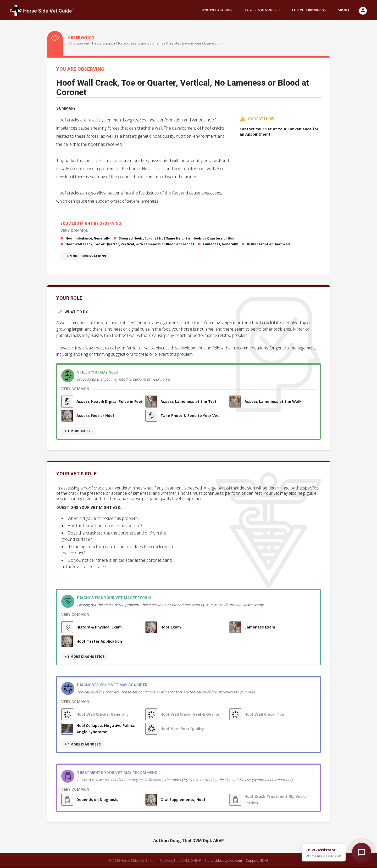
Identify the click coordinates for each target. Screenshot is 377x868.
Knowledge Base (218, 10)
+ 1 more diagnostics (85, 657)
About (344, 10)
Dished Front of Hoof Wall (268, 244)
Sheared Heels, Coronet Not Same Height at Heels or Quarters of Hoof (177, 239)
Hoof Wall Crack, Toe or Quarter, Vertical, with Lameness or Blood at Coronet (130, 244)
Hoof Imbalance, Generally (88, 239)
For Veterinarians (309, 10)
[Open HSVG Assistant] (362, 853)
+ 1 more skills (79, 431)
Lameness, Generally (221, 244)
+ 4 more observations (85, 257)
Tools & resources (263, 10)
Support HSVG (257, 861)
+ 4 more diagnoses (83, 745)
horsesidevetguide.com (224, 861)
